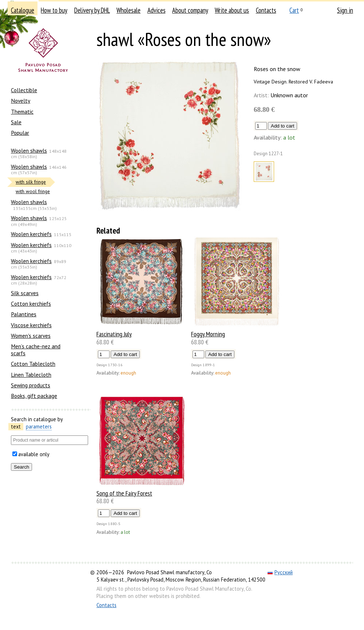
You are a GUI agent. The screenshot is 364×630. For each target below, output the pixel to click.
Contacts (266, 10)
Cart (294, 10)
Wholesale (128, 10)
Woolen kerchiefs (31, 234)
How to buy (54, 10)
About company (190, 10)
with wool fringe (33, 191)
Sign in (345, 10)
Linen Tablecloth (31, 375)
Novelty (21, 101)
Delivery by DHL (92, 10)
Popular (20, 133)
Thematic (22, 111)
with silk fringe (31, 182)
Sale (16, 122)
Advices (157, 10)
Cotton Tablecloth (33, 364)
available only (34, 454)
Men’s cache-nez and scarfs (36, 349)
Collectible (24, 90)
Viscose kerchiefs (31, 325)
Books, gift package (34, 396)
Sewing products (31, 385)
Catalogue (23, 10)
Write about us (232, 10)
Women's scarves (31, 336)
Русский (280, 572)
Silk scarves (25, 293)
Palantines (24, 314)
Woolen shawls (29, 150)
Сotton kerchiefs (31, 304)
